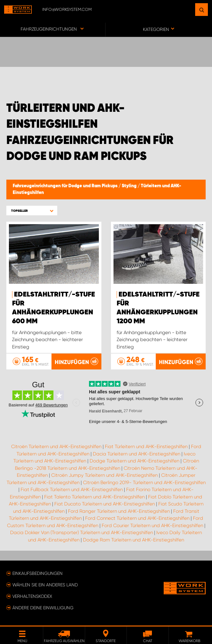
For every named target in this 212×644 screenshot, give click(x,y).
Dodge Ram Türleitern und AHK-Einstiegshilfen (133, 540)
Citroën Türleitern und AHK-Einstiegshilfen (56, 447)
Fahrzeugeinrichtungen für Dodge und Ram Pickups (66, 186)
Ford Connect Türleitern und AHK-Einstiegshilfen (137, 518)
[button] (32, 211)
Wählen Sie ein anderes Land (45, 585)
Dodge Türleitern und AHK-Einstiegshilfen (134, 461)
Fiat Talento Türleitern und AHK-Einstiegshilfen (94, 497)
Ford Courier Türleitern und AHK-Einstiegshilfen (152, 526)
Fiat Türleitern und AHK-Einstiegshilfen (146, 447)
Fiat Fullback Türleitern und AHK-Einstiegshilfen (72, 490)
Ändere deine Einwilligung (43, 608)
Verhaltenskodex (32, 596)
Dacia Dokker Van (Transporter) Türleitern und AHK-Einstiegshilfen (82, 533)
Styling (130, 186)
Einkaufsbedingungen (38, 573)
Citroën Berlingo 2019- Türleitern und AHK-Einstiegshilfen (144, 483)
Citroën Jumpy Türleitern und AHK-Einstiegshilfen (104, 475)
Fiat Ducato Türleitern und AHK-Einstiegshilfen (105, 504)
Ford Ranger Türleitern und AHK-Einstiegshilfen (119, 511)
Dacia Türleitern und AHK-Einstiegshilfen (137, 454)
